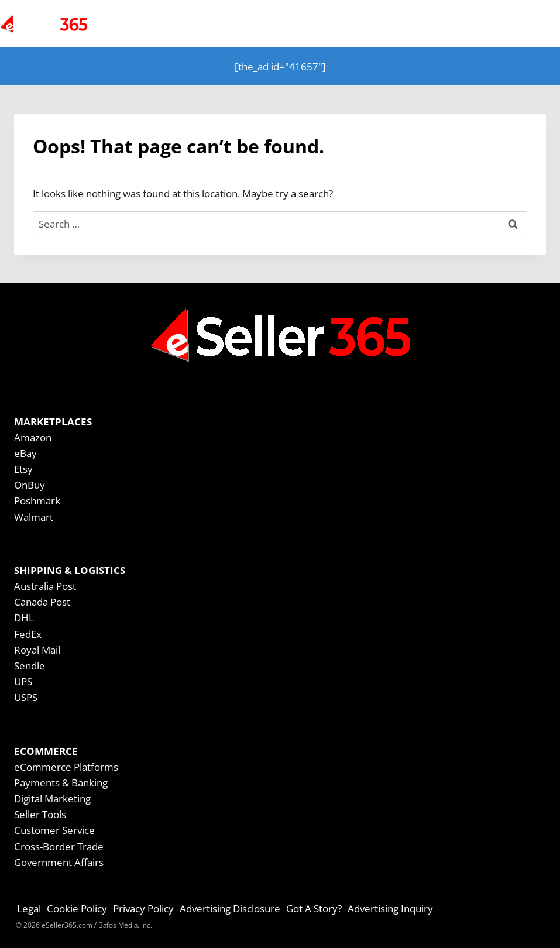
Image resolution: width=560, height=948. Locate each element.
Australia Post (45, 586)
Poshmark (37, 501)
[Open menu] (527, 24)
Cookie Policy (77, 908)
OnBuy (30, 485)
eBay (25, 453)
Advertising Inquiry (390, 908)
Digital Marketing (52, 798)
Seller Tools (40, 814)
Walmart (34, 517)
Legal (29, 908)
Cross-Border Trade (59, 846)
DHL (24, 618)
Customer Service (54, 830)
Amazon (33, 437)
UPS (23, 681)
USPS (26, 697)
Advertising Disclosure (230, 908)
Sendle (30, 666)
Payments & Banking (61, 783)
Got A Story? (314, 908)
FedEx (28, 634)
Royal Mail (37, 650)
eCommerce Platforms (66, 767)
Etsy (23, 469)
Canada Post (42, 602)
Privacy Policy (143, 908)
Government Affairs (59, 862)
